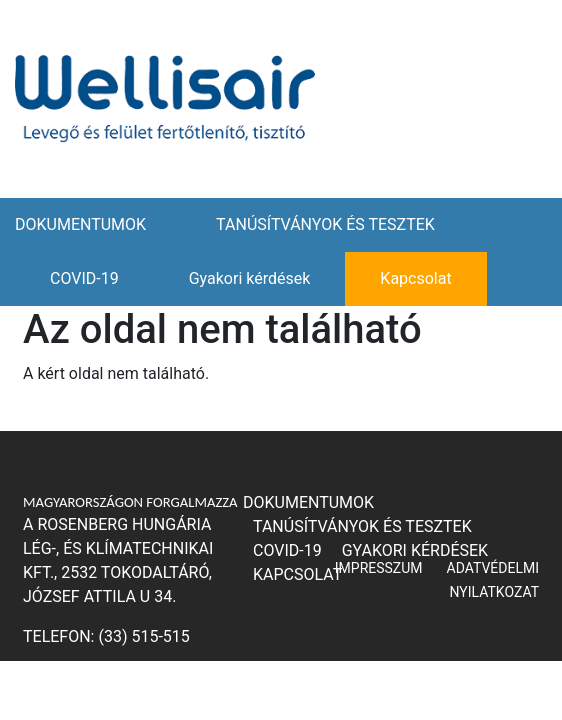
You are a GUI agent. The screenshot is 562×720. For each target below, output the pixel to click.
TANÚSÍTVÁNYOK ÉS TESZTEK (325, 224)
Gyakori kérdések (250, 278)
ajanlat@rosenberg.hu (123, 676)
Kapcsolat (415, 278)
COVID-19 (84, 278)
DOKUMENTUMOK (80, 224)
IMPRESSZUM (379, 568)
